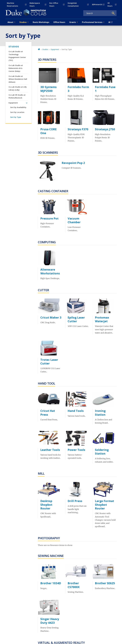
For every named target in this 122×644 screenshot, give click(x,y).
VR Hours (110, 4)
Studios (14, 47)
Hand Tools (76, 411)
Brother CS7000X (74, 585)
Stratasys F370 (78, 129)
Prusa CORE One (48, 131)
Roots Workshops (41, 22)
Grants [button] (73, 22)
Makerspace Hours (35, 4)
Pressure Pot (49, 218)
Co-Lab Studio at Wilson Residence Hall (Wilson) (18, 79)
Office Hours (59, 22)
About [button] (10, 22)
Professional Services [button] (92, 22)
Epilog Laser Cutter (76, 319)
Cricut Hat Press (48, 413)
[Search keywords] (97, 13)
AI (109, 22)
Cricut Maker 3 (51, 317)
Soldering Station (102, 452)
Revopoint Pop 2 (73, 163)
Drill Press (75, 501)
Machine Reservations (12, 4)
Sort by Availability (18, 107)
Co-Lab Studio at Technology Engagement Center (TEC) (17, 56)
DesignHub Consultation (73, 4)
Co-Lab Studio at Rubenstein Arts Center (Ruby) (16, 68)
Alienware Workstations (50, 271)
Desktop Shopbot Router (46, 505)
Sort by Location (17, 112)
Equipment (13, 103)
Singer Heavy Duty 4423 (50, 621)
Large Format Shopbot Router (104, 505)
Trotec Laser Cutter (49, 361)
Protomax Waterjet (102, 319)
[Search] (113, 13)
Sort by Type (16, 117)
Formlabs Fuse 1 (105, 89)
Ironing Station (100, 413)
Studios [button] (23, 22)
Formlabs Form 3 (78, 89)
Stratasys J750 (105, 129)
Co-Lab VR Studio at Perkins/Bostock (17, 96)
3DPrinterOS (97, 4)
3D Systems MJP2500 (48, 89)
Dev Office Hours (54, 4)
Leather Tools (50, 450)
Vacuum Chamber (74, 220)
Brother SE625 (105, 583)
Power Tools (76, 450)
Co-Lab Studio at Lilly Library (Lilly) (18, 88)
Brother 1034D (51, 583)
